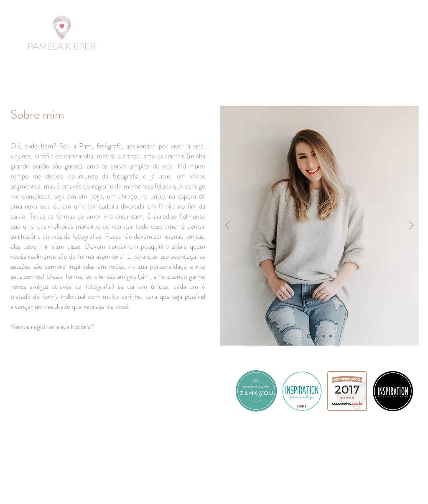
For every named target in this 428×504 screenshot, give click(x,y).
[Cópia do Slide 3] (331, 336)
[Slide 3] (324, 336)
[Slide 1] (309, 336)
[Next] (411, 226)
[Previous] (227, 226)
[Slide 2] (316, 336)
